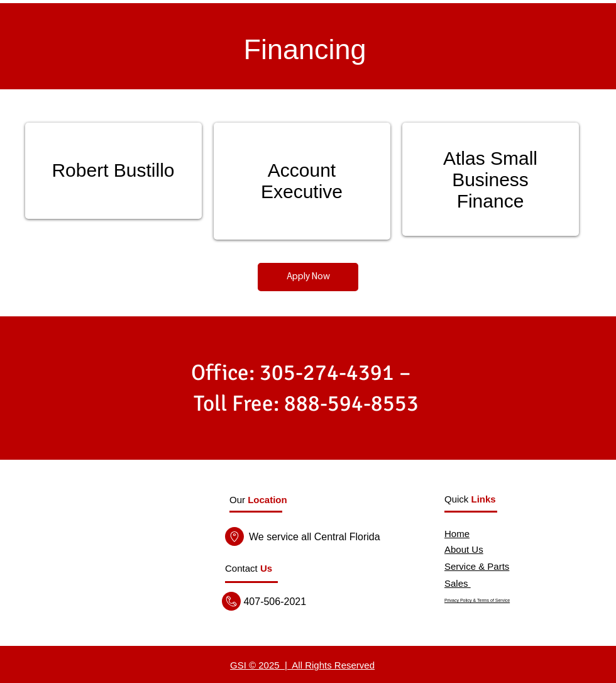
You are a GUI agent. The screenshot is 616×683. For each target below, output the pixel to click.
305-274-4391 (327, 373)
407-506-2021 (273, 602)
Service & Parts (477, 566)
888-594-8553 (351, 403)
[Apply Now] (308, 277)
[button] (249, 568)
